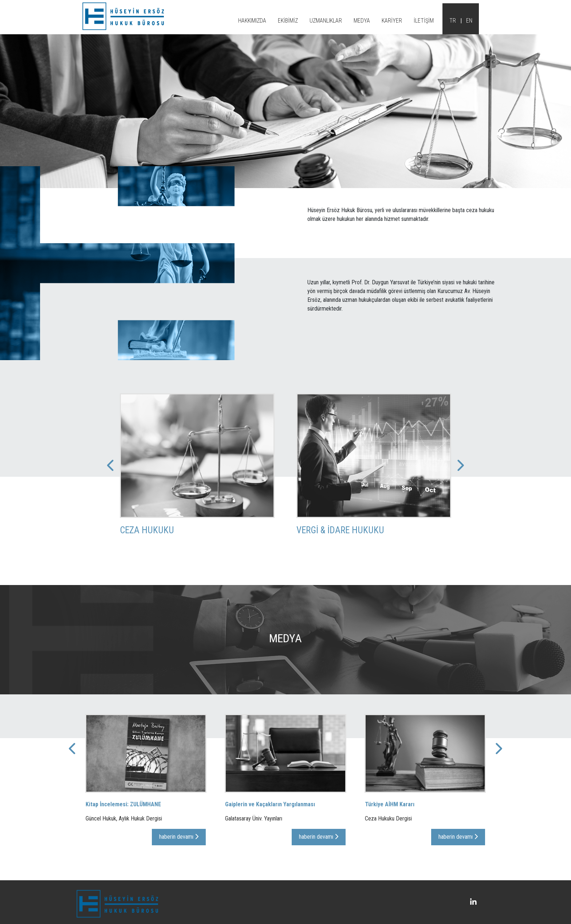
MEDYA (362, 21)
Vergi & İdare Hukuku (340, 541)
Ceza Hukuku (147, 541)
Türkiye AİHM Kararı (390, 815)
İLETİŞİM (424, 21)
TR (453, 21)
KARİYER (392, 21)
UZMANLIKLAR (326, 21)
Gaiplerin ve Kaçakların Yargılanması (270, 815)
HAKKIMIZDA (252, 21)
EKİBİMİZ (288, 21)
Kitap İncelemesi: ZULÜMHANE (123, 815)
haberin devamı (179, 847)
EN (469, 21)
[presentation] (283, 572)
